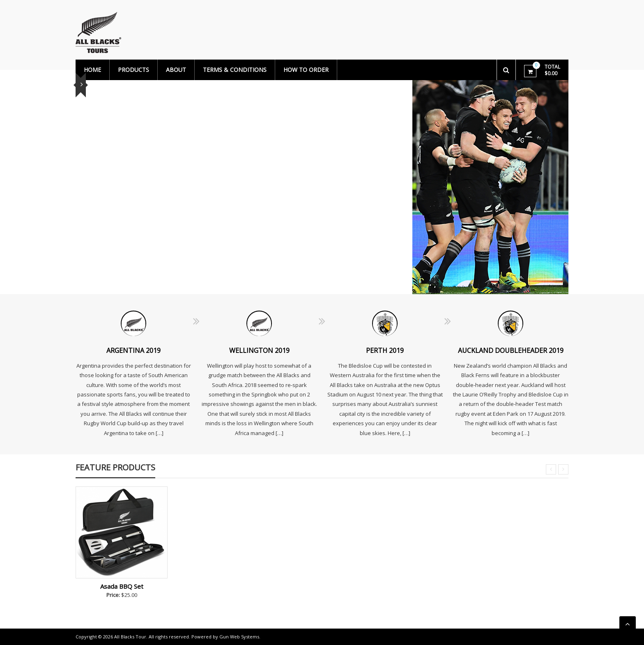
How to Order (306, 70)
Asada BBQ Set (122, 586)
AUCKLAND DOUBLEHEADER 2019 (511, 350)
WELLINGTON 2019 (259, 350)
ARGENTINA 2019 (133, 350)
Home (92, 70)
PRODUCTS (133, 70)
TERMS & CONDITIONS (235, 70)
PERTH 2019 (385, 350)
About (176, 70)
